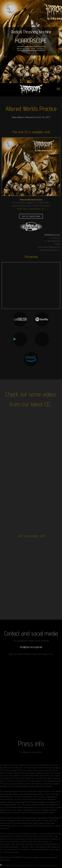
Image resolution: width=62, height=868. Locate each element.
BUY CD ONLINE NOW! (31, 219)
